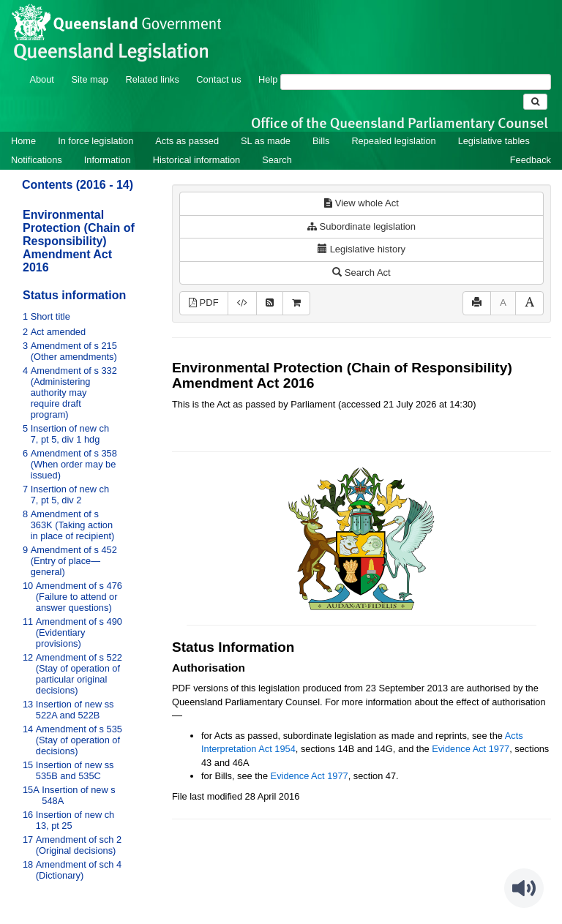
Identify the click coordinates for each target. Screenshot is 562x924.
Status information (74, 295)
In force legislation (95, 141)
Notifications (37, 160)
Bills (321, 141)
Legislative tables (494, 141)
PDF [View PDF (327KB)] (204, 303)
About (41, 79)
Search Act (361, 273)
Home (23, 141)
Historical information (196, 160)
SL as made (266, 141)
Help (268, 79)
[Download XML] (242, 303)
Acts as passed (187, 141)
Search (277, 160)
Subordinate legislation (361, 226)
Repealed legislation (393, 141)
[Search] (416, 82)
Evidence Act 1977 (471, 749)
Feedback (531, 160)
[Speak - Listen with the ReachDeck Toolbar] (524, 888)
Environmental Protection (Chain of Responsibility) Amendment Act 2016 (79, 241)
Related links (153, 79)
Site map (90, 79)
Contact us (218, 79)
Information (108, 160)
